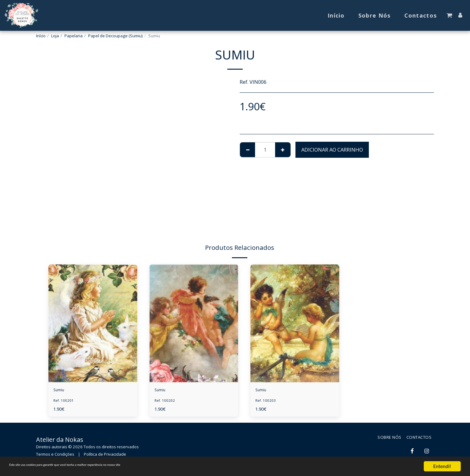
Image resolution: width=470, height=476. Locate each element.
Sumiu (61, 391)
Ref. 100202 (166, 402)
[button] (449, 15)
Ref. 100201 (65, 402)
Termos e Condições (55, 456)
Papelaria (74, 36)
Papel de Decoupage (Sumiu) (115, 36)
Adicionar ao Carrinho (332, 150)
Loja (55, 36)
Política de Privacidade (105, 456)
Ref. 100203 (267, 402)
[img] (93, 323)
